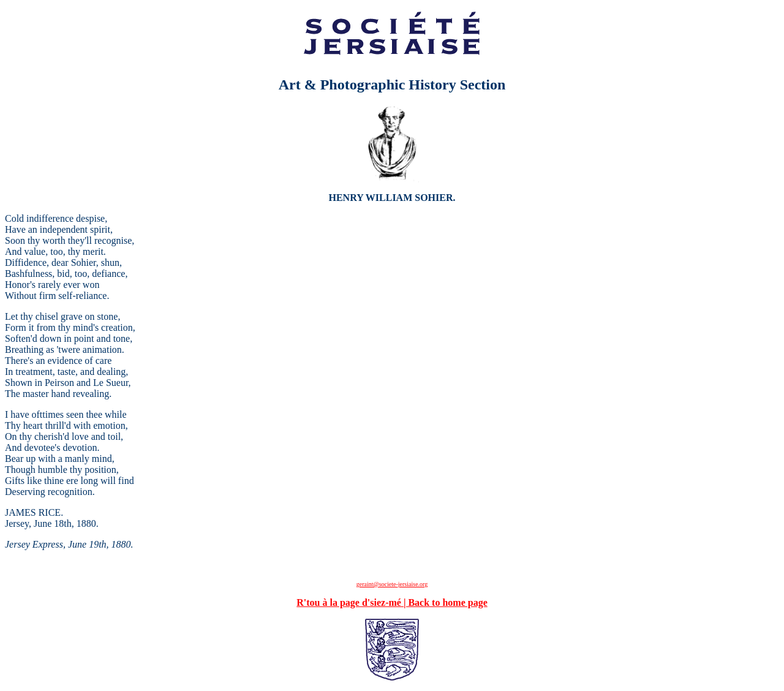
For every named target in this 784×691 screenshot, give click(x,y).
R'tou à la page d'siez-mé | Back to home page (392, 602)
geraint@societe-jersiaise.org (392, 584)
